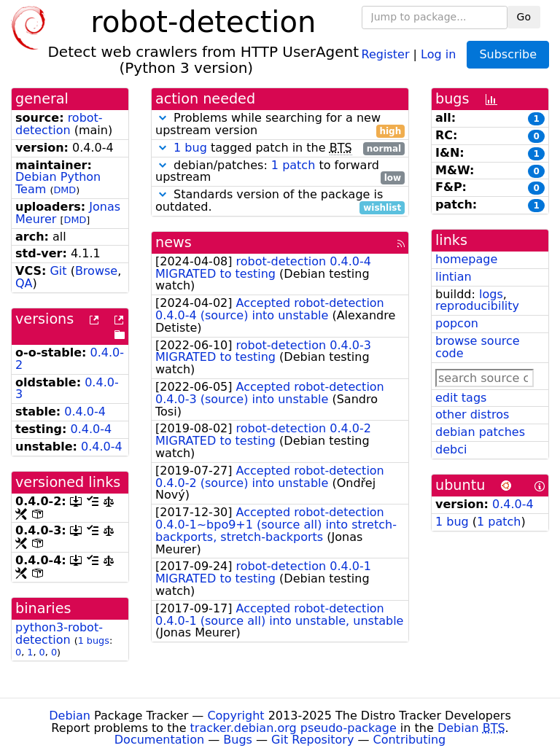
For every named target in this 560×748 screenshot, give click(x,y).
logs (491, 294)
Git (58, 271)
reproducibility (477, 306)
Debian (70, 716)
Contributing (410, 740)
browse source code (478, 347)
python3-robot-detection (59, 634)
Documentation (159, 740)
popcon (457, 323)
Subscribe (508, 54)
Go (524, 17)
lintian (454, 277)
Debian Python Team (58, 183)
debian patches (480, 432)
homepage (466, 259)
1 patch (293, 165)
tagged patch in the (280, 148)
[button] (163, 118)
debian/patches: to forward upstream (280, 172)
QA (24, 283)
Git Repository (312, 740)
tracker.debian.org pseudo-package (293, 728)
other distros (472, 414)
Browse (96, 271)
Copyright (236, 716)
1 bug (190, 148)
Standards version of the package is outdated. (280, 201)
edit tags (461, 398)
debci (451, 449)
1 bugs (94, 640)
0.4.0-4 (85, 412)
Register (386, 54)
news (174, 242)
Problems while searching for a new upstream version (280, 125)
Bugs (238, 740)
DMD (65, 190)
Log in (438, 54)
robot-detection (59, 124)
